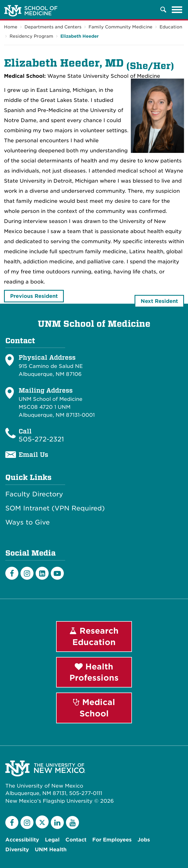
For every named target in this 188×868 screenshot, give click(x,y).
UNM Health (51, 850)
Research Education (94, 636)
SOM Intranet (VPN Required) (55, 508)
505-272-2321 (41, 439)
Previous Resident (34, 296)
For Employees (112, 840)
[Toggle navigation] (177, 10)
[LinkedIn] (42, 573)
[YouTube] (72, 822)
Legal (52, 840)
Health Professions (94, 672)
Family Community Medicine (120, 27)
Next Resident (159, 301)
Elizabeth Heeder (80, 36)
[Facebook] (12, 573)
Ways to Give (28, 522)
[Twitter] (42, 822)
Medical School (94, 708)
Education (171, 27)
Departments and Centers (53, 27)
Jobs (144, 840)
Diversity (17, 850)
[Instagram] (27, 573)
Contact (76, 840)
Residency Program (31, 36)
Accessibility (22, 840)
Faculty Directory (34, 494)
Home (11, 27)
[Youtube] (57, 573)
